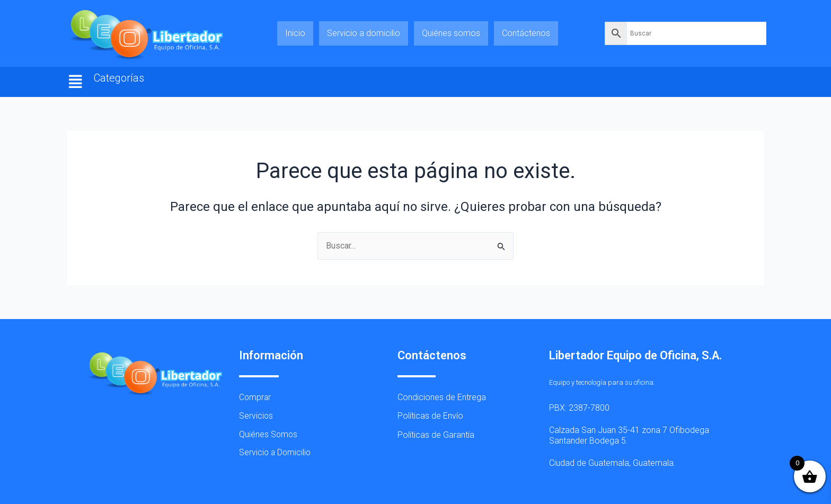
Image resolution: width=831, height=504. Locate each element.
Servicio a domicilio (364, 33)
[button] (76, 82)
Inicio (295, 33)
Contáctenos (526, 33)
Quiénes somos (451, 33)
